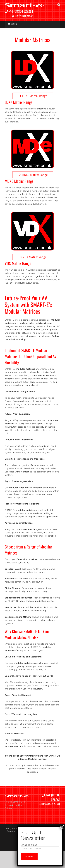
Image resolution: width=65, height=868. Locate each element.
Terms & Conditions (14, 805)
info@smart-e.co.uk (22, 15)
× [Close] (62, 827)
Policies (8, 808)
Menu (12, 24)
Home (8, 802)
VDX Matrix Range (33, 257)
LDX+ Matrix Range (32, 96)
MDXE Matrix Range (32, 175)
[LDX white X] (32, 52)
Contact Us (18, 802)
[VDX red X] (32, 213)
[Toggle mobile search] (59, 5)
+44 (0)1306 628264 (19, 11)
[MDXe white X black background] (32, 131)
